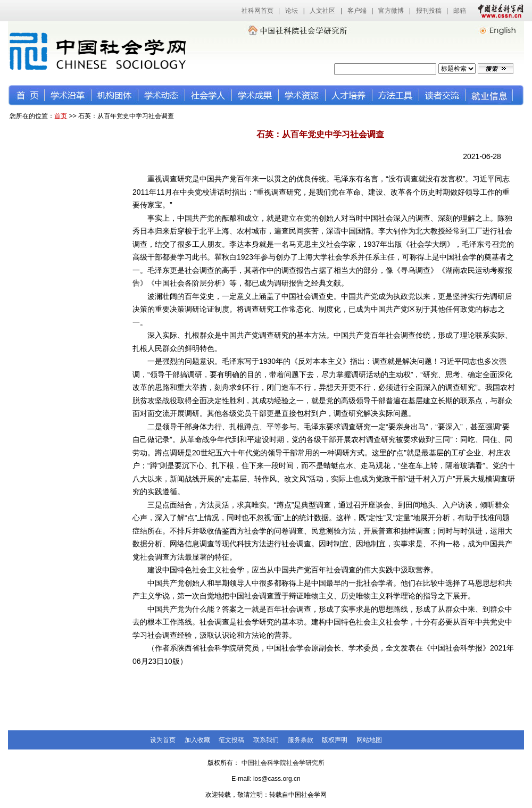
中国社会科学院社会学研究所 (283, 763)
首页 (61, 116)
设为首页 (163, 740)
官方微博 (391, 11)
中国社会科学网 (498, 11)
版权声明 (335, 740)
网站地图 (369, 740)
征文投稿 (231, 740)
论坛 (292, 11)
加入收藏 (197, 740)
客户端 (357, 11)
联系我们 (266, 740)
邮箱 (460, 11)
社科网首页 (257, 11)
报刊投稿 (429, 11)
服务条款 (301, 740)
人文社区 (322, 11)
